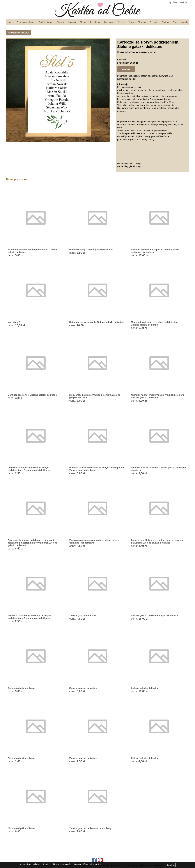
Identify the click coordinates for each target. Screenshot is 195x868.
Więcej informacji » (92, 864)
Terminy (142, 22)
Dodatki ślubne (46, 22)
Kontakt (184, 22)
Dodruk (165, 22)
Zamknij (171, 865)
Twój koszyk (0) (180, 2)
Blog (175, 22)
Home (10, 22)
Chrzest (60, 22)
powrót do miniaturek (19, 33)
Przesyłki (154, 22)
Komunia (72, 22)
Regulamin (95, 22)
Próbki (131, 22)
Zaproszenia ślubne (26, 22)
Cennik (121, 22)
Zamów (126, 69)
